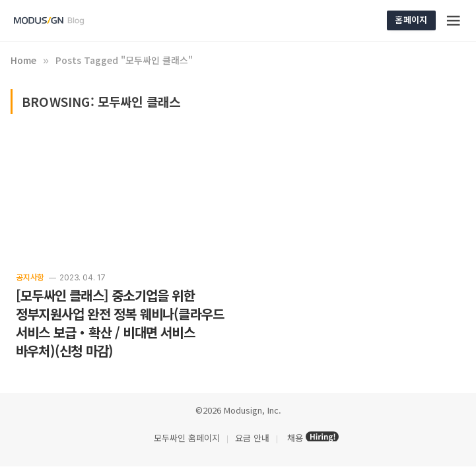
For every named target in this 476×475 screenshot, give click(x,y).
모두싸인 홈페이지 (186, 438)
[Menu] (454, 20)
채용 (295, 438)
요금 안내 (252, 438)
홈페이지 (411, 19)
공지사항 (30, 277)
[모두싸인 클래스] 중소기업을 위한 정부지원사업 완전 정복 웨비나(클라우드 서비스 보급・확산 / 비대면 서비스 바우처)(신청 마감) (120, 323)
